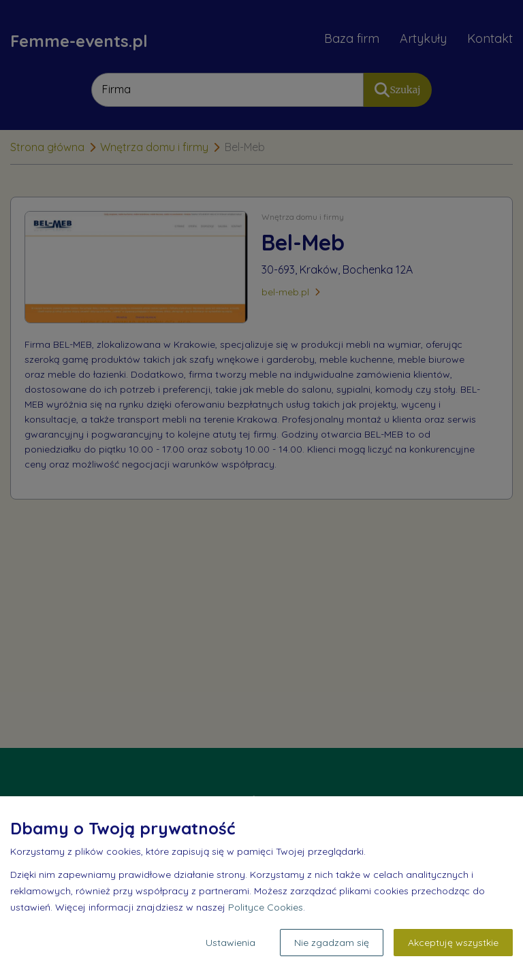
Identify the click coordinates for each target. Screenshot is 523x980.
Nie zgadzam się (332, 943)
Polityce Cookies (266, 907)
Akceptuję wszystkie (453, 943)
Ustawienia (231, 943)
